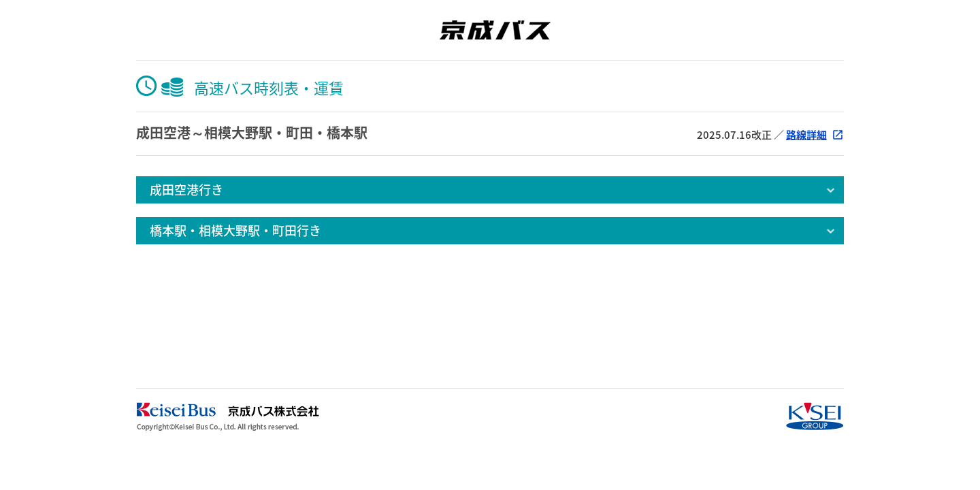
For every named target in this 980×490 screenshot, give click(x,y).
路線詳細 (806, 135)
